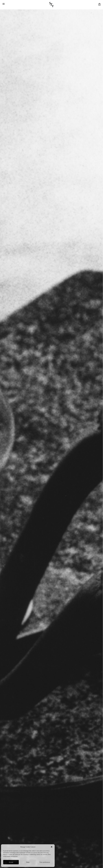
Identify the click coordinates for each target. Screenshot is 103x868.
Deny (28, 862)
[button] (52, 847)
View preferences (45, 862)
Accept (11, 862)
